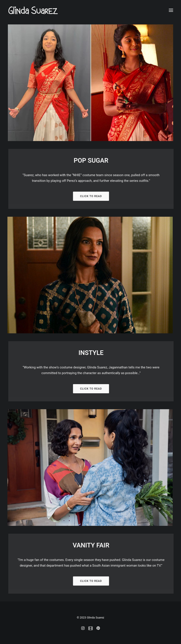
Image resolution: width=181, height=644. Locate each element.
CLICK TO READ (95, 196)
